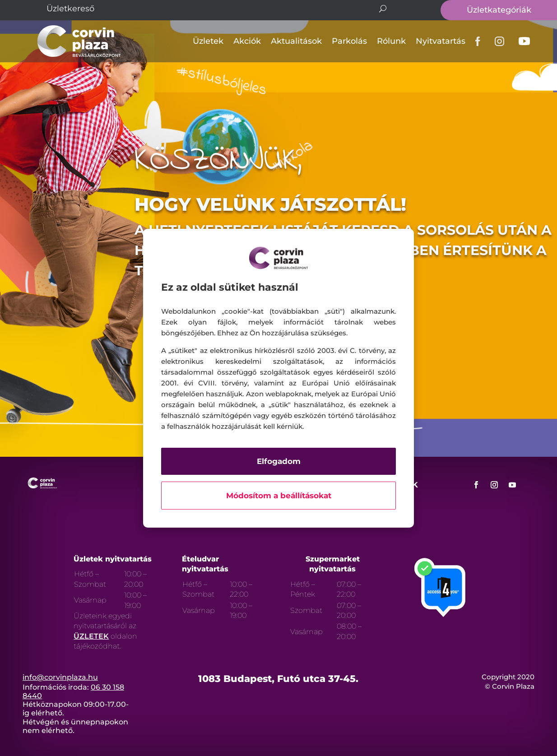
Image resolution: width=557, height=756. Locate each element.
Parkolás (349, 41)
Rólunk (391, 41)
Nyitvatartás (441, 41)
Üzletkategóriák (499, 10)
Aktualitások (296, 41)
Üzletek (208, 41)
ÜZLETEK (91, 636)
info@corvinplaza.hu (60, 677)
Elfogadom (279, 461)
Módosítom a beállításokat (279, 496)
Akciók (247, 41)
